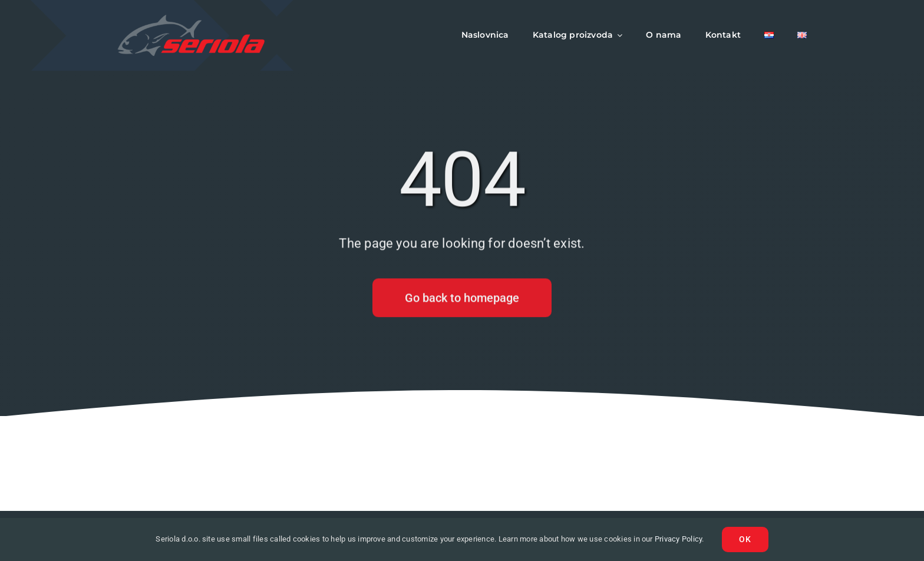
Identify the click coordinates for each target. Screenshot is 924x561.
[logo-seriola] (191, 19)
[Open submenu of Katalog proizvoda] (618, 35)
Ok (745, 539)
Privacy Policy (678, 539)
